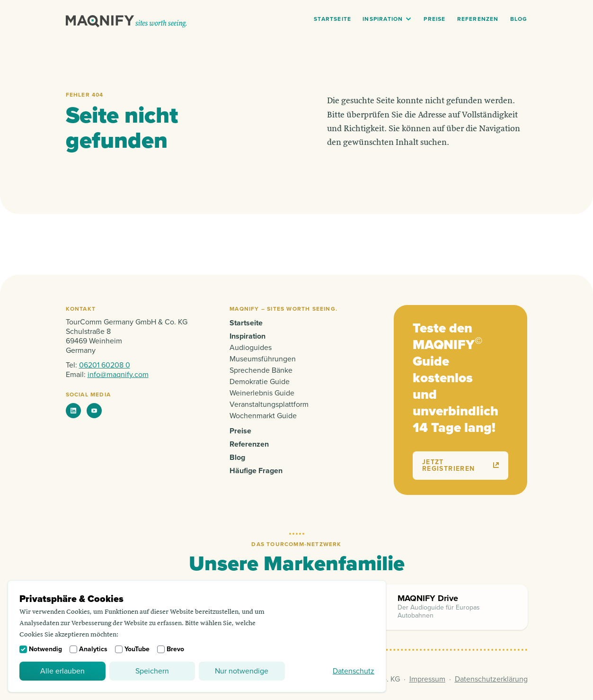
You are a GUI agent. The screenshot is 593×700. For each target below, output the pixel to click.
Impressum (427, 679)
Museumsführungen (263, 359)
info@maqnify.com (118, 375)
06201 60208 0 (105, 365)
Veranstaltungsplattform (269, 404)
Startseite (332, 19)
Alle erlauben (62, 671)
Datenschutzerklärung (491, 679)
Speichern (152, 671)
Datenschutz (354, 671)
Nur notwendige (242, 671)
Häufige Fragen (256, 471)
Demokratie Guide (260, 382)
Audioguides (251, 348)
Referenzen (478, 19)
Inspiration (383, 19)
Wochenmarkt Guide (263, 416)
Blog (519, 19)
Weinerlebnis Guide (262, 393)
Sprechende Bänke (261, 370)
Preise (434, 19)
